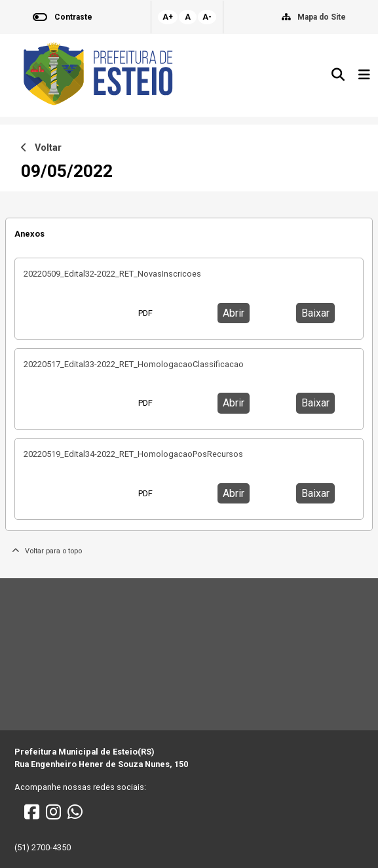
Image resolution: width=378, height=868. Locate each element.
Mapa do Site (322, 17)
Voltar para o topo (47, 551)
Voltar (41, 148)
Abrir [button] (234, 313)
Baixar (315, 313)
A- (207, 17)
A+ (168, 17)
